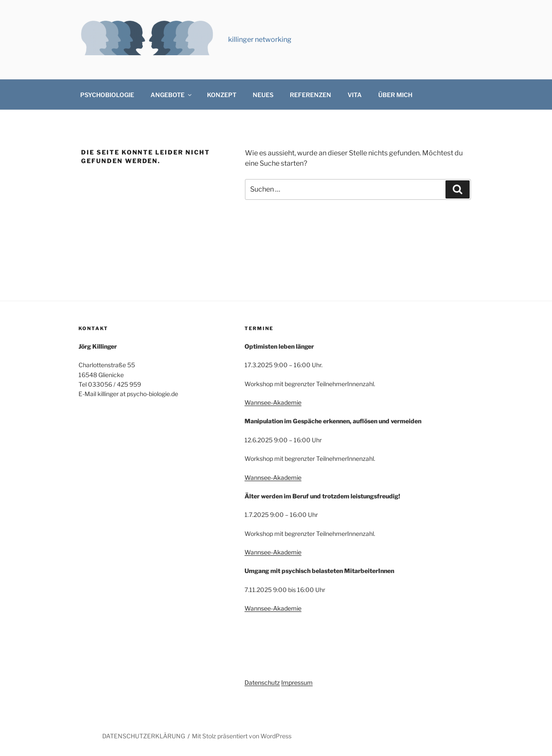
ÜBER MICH (395, 95)
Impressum (297, 682)
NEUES (263, 95)
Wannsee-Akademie (273, 402)
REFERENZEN (310, 95)
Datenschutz (262, 682)
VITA (355, 95)
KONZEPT (222, 95)
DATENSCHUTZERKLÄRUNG (144, 736)
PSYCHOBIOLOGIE (107, 95)
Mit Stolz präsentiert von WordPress (242, 736)
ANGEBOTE (172, 95)
